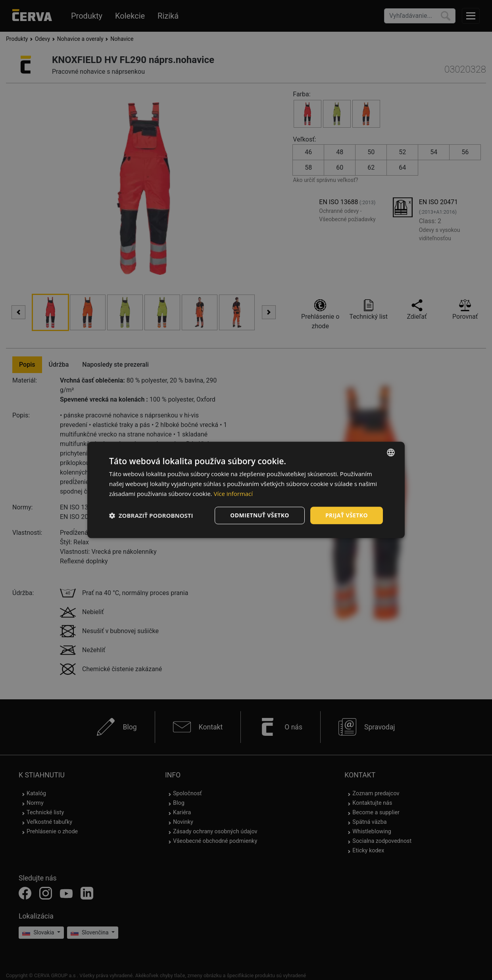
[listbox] (391, 452)
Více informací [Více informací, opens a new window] (233, 494)
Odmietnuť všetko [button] (260, 515)
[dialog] (246, 490)
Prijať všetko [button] (347, 515)
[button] (151, 515)
